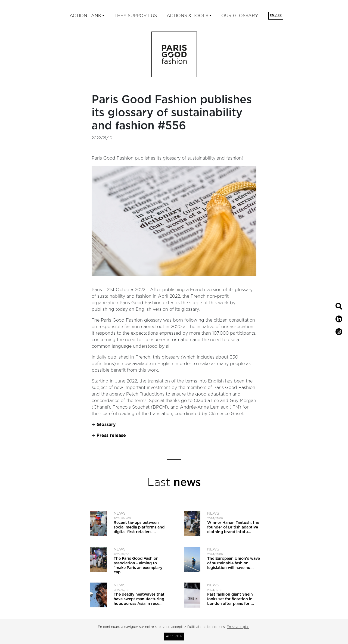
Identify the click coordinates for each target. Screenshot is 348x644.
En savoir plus (238, 627)
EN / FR (276, 15)
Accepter (174, 636)
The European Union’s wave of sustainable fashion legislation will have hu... (234, 563)
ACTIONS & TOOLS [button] (187, 16)
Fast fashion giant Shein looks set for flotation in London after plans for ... (231, 599)
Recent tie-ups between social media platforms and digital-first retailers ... (139, 527)
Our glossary (240, 16)
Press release (111, 435)
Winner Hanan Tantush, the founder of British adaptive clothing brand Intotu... (233, 527)
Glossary (106, 425)
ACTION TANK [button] (85, 16)
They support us (136, 16)
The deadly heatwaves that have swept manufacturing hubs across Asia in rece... (139, 599)
